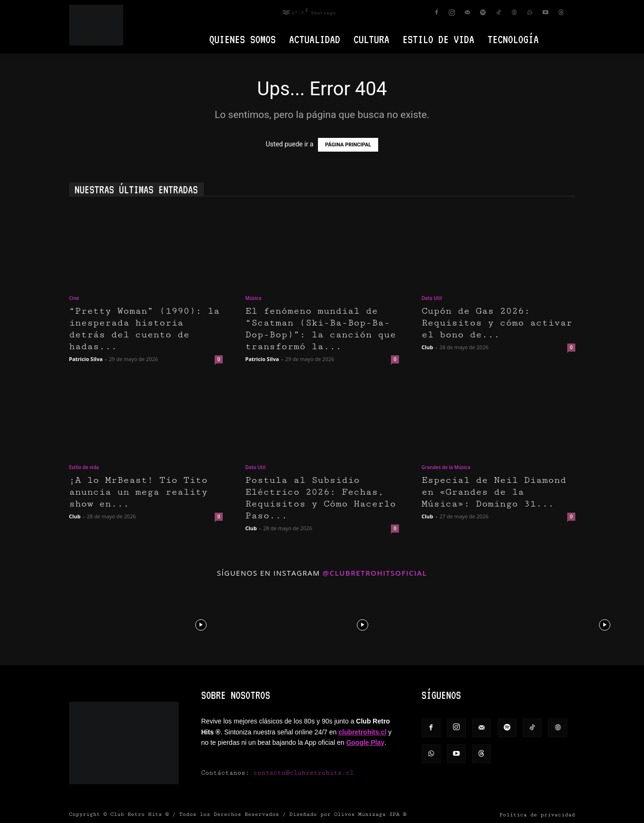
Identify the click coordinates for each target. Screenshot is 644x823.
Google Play (365, 742)
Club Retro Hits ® (140, 814)
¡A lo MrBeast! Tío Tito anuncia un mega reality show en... (138, 492)
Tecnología (513, 39)
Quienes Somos (243, 39)
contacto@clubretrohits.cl (304, 773)
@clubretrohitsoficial (375, 573)
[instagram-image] (39, 624)
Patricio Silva (86, 359)
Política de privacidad (537, 815)
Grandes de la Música (446, 467)
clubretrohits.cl (362, 732)
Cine (74, 298)
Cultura (372, 39)
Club (428, 347)
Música (254, 298)
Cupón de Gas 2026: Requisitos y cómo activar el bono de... (497, 323)
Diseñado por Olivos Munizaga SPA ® (348, 814)
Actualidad (315, 39)
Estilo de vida (439, 39)
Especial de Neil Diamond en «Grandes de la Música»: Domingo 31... (494, 492)
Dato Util (432, 298)
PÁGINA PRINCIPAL (348, 145)
